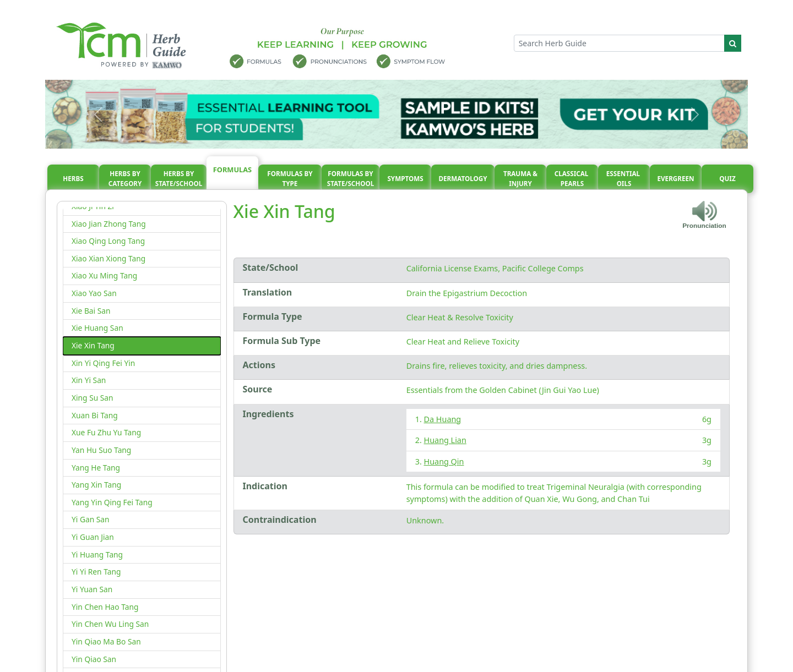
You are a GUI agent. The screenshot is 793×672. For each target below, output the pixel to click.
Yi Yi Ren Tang (96, 572)
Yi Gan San (90, 519)
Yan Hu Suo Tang (101, 450)
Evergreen (676, 179)
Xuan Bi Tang (95, 415)
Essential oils (624, 179)
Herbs (73, 179)
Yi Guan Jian (93, 537)
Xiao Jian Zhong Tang (109, 224)
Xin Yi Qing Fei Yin (103, 363)
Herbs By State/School (179, 179)
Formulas (232, 170)
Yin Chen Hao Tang (105, 607)
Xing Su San (93, 398)
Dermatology (463, 179)
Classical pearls (572, 179)
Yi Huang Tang (97, 554)
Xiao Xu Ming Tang (104, 275)
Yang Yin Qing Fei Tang (112, 502)
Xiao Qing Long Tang (108, 241)
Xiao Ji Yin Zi (93, 206)
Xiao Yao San (94, 293)
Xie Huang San (97, 328)
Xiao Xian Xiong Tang (108, 258)
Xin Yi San (89, 380)
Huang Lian (445, 440)
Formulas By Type (290, 179)
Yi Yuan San (92, 589)
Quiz (727, 179)
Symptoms (405, 179)
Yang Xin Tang (96, 485)
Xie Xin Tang (93, 345)
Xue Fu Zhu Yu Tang (106, 432)
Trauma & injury (520, 179)
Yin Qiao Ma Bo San (106, 641)
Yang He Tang (96, 468)
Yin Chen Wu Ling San (110, 624)
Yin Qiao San (94, 659)
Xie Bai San (91, 311)
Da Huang (443, 419)
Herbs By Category (125, 179)
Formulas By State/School (351, 179)
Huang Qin (444, 461)
